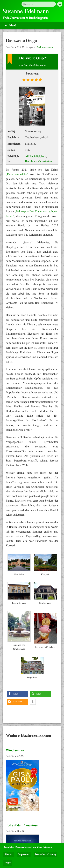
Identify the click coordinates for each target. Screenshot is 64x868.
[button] (17, 694)
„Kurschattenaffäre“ (17, 174)
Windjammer (15, 750)
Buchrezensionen (45, 47)
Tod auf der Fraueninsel (22, 825)
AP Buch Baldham (36, 156)
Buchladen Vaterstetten (38, 161)
